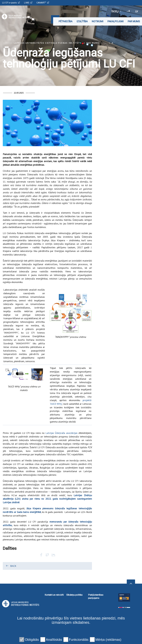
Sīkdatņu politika (74, 595)
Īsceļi (116, 11)
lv (137, 11)
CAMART (43, 3)
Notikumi (98, 21)
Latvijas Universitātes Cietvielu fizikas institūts (48, 43)
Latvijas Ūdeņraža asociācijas (61, 433)
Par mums (134, 21)
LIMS (28, 3)
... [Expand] (105, 43)
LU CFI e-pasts (11, 3)
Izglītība (82, 21)
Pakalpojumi (116, 21)
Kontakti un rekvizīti (54, 595)
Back (11, 566)
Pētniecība (66, 21)
